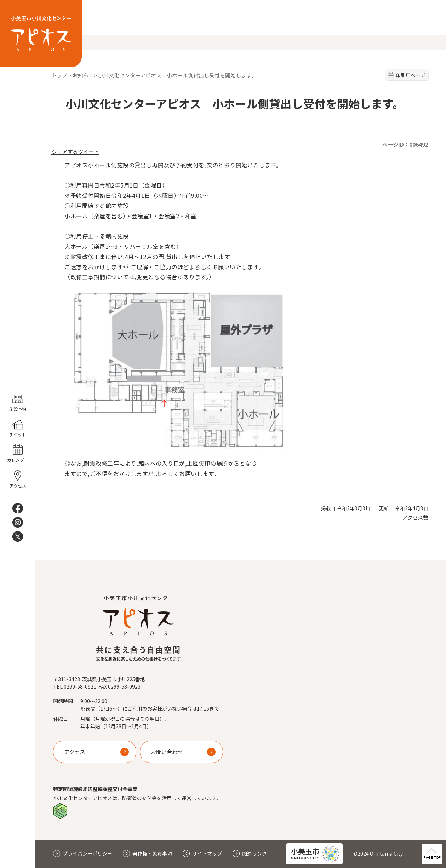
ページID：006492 (405, 144)
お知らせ (83, 75)
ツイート (88, 151)
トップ (59, 75)
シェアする (65, 151)
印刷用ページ (411, 75)
